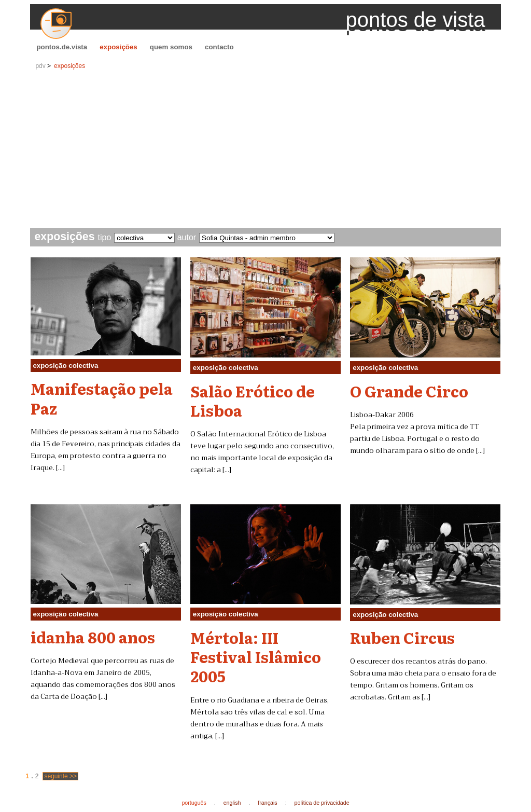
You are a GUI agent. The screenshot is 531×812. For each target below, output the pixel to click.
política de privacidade (322, 803)
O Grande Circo (409, 391)
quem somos (171, 47)
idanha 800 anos (93, 637)
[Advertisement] (266, 150)
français (267, 803)
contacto (219, 47)
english (232, 803)
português (194, 803)
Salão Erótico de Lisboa (253, 400)
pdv (40, 66)
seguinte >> (60, 776)
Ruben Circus (402, 637)
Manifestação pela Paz (102, 398)
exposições (118, 47)
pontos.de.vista (62, 47)
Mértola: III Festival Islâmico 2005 (256, 657)
